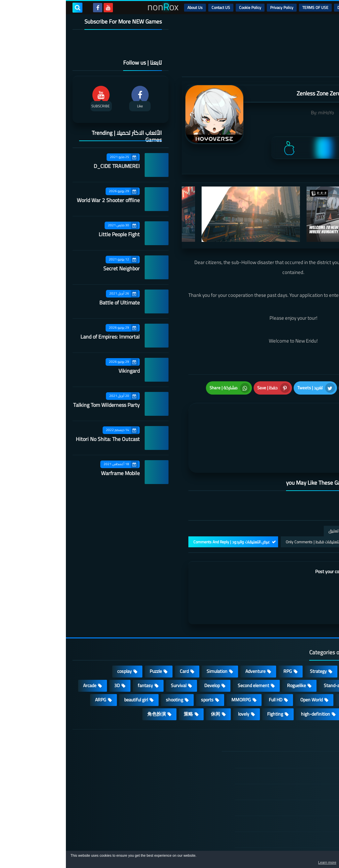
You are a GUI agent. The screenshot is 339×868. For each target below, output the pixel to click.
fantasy (79, 649)
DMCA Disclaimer (286, 7)
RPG (222, 634)
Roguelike (231, 649)
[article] (177, 417)
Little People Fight (53, 234)
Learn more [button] (275, 863)
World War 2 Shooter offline (42, 200)
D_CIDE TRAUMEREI (51, 166)
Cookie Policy (184, 7)
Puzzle (90, 634)
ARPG (35, 663)
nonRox (283, 847)
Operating (312, 663)
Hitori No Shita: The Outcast (42, 439)
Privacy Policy (216, 7)
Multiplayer (311, 649)
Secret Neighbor (56, 268)
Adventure (190, 634)
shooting (109, 663)
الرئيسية (316, 7)
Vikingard (63, 371)
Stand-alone (270, 649)
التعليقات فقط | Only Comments (247, 505)
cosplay (59, 634)
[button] (313, 861)
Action (316, 634)
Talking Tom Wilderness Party (41, 405)
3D (51, 649)
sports (141, 663)
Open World (246, 663)
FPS (286, 677)
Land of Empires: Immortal (44, 337)
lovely (178, 677)
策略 (122, 677)
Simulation (151, 634)
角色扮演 (91, 677)
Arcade (24, 649)
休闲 (150, 677)
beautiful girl (70, 663)
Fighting (209, 677)
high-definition (250, 677)
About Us (129, 7)
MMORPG (175, 663)
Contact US (155, 7)
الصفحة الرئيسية (295, 724)
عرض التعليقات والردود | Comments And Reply (166, 505)
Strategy (252, 634)
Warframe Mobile (54, 473)
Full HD (210, 663)
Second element (188, 649)
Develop (146, 649)
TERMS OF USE (249, 7)
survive (315, 677)
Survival (113, 649)
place (280, 663)
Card (118, 634)
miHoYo (260, 112)
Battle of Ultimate (54, 302)
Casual (285, 634)
